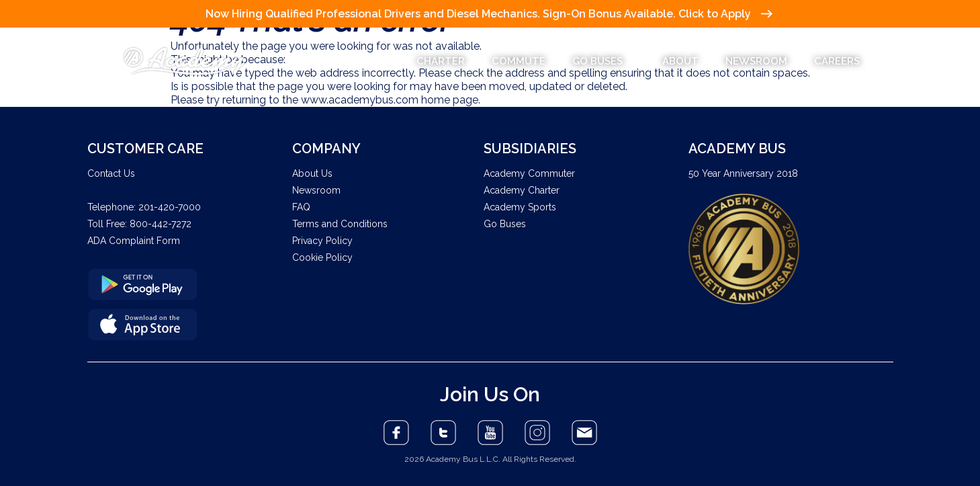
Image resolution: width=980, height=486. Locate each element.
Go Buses (505, 224)
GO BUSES (604, 61)
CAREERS (837, 61)
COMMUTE (519, 61)
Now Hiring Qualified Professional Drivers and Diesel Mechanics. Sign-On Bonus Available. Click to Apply (488, 14)
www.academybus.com (360, 100)
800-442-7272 (161, 224)
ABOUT (680, 61)
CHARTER (441, 61)
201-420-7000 (170, 207)
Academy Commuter (529, 173)
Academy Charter (522, 190)
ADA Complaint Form (134, 241)
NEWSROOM (756, 61)
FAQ (301, 207)
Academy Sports (520, 207)
